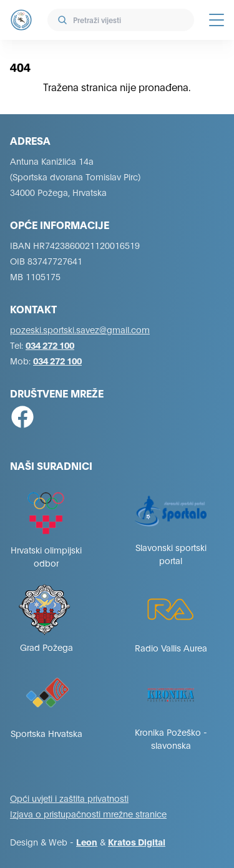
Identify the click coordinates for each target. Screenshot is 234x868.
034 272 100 (50, 345)
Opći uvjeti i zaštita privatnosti (69, 798)
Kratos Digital (137, 841)
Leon (87, 841)
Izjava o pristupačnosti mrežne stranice (88, 813)
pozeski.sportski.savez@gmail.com (80, 329)
